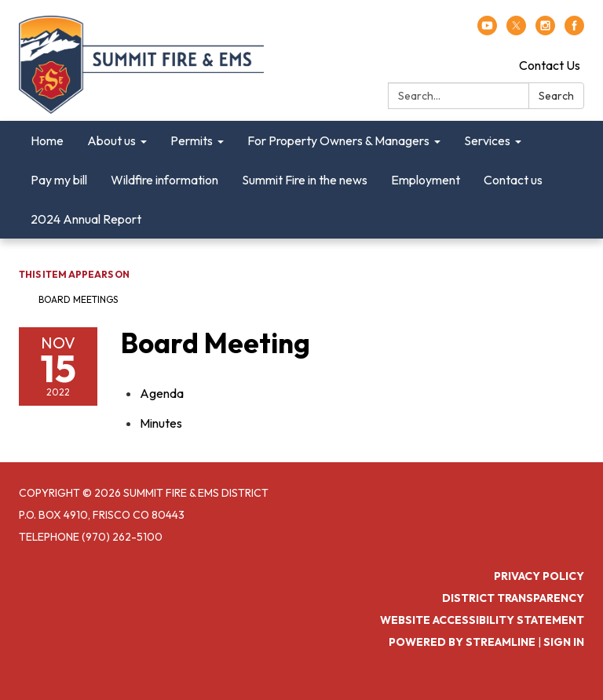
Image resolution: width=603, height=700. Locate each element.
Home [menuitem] (47, 140)
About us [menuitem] (111, 140)
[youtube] (487, 31)
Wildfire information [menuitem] (164, 180)
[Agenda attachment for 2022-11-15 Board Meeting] (162, 393)
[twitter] (516, 31)
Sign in (564, 642)
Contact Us (550, 65)
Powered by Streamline (462, 642)
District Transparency (513, 598)
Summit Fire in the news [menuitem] (305, 180)
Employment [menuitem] (426, 180)
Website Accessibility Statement (482, 620)
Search (556, 96)
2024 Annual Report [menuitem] (86, 219)
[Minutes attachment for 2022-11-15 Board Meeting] (161, 423)
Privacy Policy (539, 576)
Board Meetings (78, 299)
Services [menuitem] (487, 140)
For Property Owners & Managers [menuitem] (338, 140)
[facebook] (574, 31)
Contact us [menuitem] (513, 180)
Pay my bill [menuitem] (59, 180)
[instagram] (545, 31)
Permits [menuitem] (192, 140)
